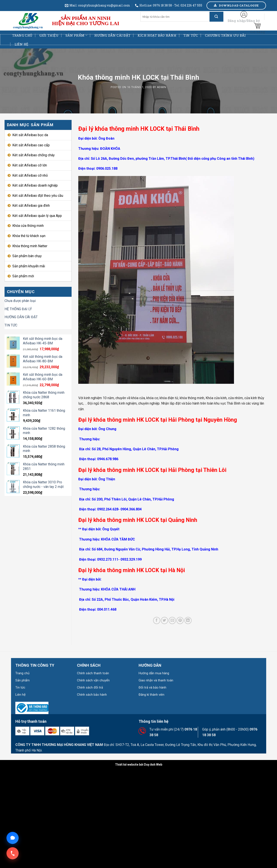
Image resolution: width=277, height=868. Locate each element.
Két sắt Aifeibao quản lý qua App (37, 216)
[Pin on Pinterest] (180, 620)
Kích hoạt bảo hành (157, 35)
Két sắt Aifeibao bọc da (30, 135)
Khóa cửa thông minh (28, 226)
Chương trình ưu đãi (225, 35)
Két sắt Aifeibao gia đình (31, 206)
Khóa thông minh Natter (30, 246)
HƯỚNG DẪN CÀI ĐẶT (21, 317)
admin (162, 87)
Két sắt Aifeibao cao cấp (31, 145)
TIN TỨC (11, 325)
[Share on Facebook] (157, 620)
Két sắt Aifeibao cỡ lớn (30, 165)
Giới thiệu (49, 35)
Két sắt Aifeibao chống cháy (34, 155)
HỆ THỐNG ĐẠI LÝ (18, 309)
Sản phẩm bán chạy (27, 256)
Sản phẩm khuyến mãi (29, 266)
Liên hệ (22, 44)
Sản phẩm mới (23, 276)
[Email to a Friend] (172, 620)
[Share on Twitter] (164, 620)
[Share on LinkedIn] (188, 620)
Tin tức (191, 35)
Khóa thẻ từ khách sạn (29, 236)
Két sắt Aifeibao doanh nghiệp (35, 185)
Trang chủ (22, 35)
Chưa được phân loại (20, 301)
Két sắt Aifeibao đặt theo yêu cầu (38, 196)
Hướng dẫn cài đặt (112, 35)
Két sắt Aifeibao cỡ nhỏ (30, 175)
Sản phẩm (76, 35)
